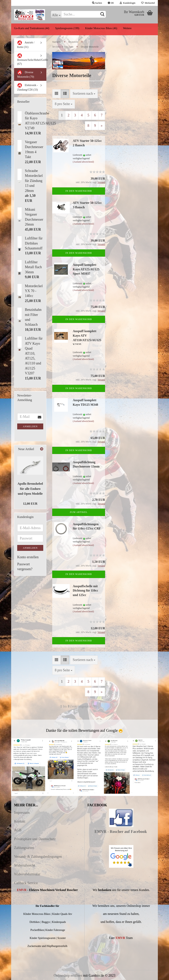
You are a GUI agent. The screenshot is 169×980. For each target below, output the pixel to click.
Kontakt (20, 821)
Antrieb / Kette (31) (26, 44)
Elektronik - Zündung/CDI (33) (28, 87)
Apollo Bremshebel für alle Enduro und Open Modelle (30, 489)
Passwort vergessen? (25, 567)
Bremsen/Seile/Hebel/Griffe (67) (32, 59)
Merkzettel (148, 3)
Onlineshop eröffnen (68, 976)
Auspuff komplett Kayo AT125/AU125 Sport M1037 (86, 269)
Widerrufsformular (27, 874)
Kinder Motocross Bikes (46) (101, 28)
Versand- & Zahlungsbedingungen (38, 857)
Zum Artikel (79, 512)
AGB (18, 830)
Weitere (127, 28)
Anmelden (30, 426)
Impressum (22, 813)
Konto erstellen (28, 557)
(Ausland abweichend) (83, 162)
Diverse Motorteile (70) (26, 74)
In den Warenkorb (79, 191)
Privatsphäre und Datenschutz (35, 839)
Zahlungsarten (24, 848)
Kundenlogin (128, 3)
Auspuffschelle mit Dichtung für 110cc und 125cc (85, 591)
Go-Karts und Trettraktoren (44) (32, 28)
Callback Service (26, 883)
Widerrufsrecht (25, 865)
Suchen (97, 3)
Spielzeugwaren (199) (67, 28)
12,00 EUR (30, 504)
